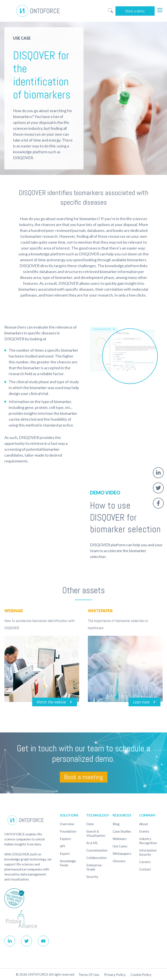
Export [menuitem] (65, 853)
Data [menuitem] (90, 824)
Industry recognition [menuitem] (148, 841)
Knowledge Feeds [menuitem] (68, 863)
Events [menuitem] (144, 831)
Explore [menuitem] (65, 839)
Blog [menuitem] (116, 824)
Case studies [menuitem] (122, 831)
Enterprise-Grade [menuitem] (95, 867)
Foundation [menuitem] (68, 831)
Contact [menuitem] (145, 869)
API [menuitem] (63, 846)
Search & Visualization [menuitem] (96, 833)
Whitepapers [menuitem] (122, 853)
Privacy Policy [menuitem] (115, 974)
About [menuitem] (144, 824)
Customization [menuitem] (97, 850)
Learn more (141, 702)
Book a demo (135, 11)
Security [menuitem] (92, 877)
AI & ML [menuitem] (92, 843)
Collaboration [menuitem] (96, 858)
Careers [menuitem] (145, 862)
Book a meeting (84, 777)
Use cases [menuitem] (120, 846)
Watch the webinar (51, 702)
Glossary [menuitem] (119, 861)
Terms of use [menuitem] (89, 974)
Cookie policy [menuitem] (141, 974)
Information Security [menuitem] (148, 852)
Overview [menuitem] (67, 824)
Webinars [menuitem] (120, 839)
